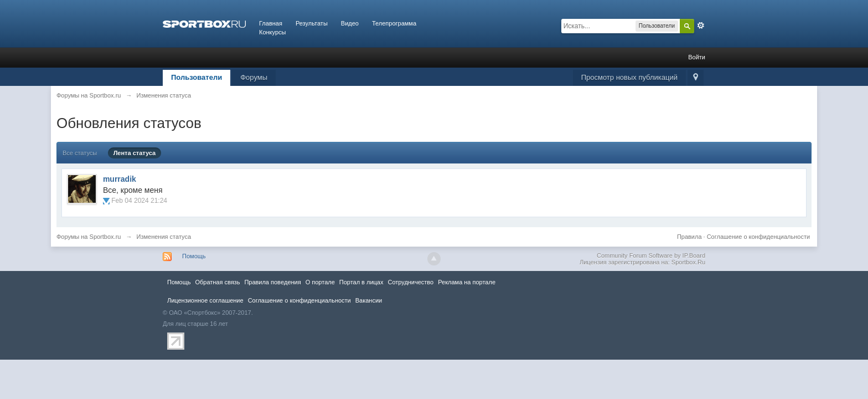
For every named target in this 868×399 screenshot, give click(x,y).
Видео (350, 23)
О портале (320, 282)
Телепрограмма (394, 23)
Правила (689, 237)
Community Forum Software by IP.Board (651, 255)
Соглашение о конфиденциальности (758, 237)
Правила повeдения (272, 282)
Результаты (312, 23)
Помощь (194, 256)
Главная (271, 23)
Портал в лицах (361, 282)
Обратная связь (217, 282)
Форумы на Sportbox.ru (89, 237)
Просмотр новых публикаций (629, 77)
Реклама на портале (467, 282)
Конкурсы (272, 32)
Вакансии (369, 300)
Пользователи (197, 77)
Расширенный (701, 25)
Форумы (254, 77)
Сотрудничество (410, 282)
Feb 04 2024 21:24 (139, 201)
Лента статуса (135, 153)
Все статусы (80, 153)
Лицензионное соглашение (205, 300)
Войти (697, 57)
